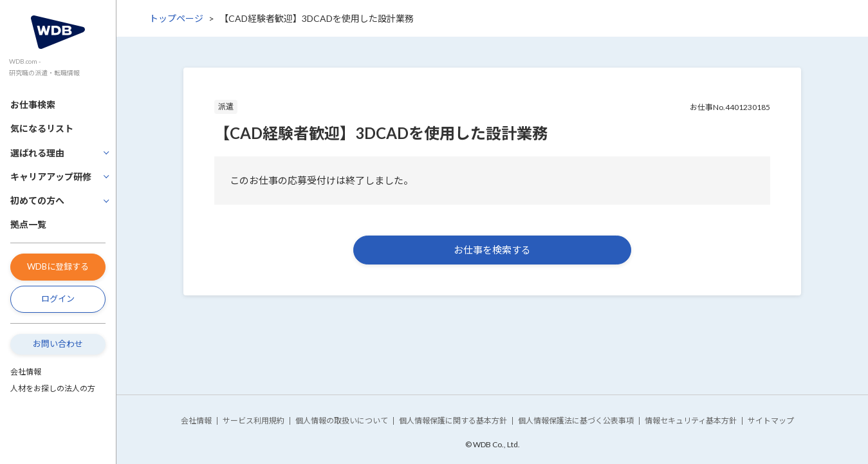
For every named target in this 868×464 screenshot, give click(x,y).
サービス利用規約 (254, 421)
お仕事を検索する (492, 250)
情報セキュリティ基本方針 (691, 421)
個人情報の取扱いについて (342, 421)
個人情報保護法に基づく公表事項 (576, 421)
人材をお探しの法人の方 (53, 388)
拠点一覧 (28, 224)
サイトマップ (771, 421)
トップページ (176, 18)
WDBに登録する (58, 266)
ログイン (58, 299)
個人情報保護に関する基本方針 (453, 421)
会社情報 (26, 372)
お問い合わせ (58, 344)
